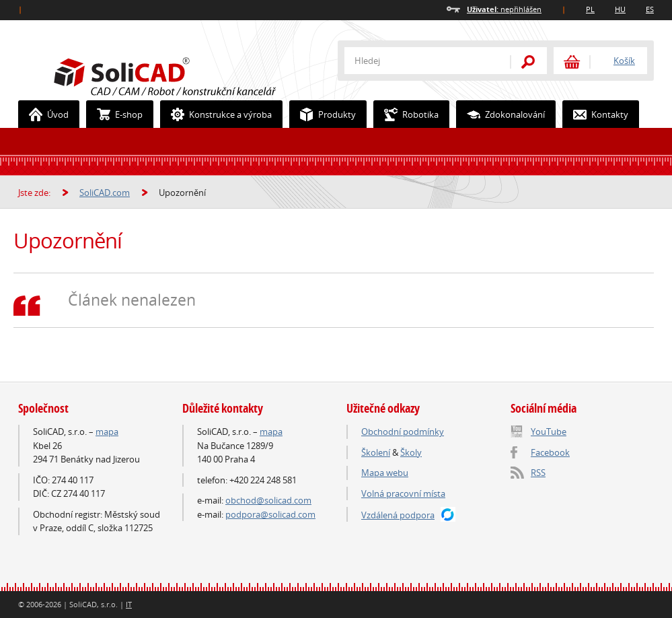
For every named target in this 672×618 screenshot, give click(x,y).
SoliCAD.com (186, 75)
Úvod (44, 114)
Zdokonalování (501, 114)
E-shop (115, 114)
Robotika (406, 114)
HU (620, 9)
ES (650, 9)
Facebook (550, 452)
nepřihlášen (504, 9)
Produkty (323, 114)
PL (590, 9)
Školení (376, 452)
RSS (538, 473)
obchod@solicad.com (268, 500)
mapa (107, 432)
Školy (411, 452)
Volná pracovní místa (403, 493)
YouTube (549, 432)
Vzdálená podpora (398, 515)
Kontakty (596, 114)
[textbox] (418, 61)
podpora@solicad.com (270, 514)
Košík (624, 61)
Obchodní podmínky (403, 432)
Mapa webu (385, 473)
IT (129, 604)
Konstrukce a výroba (216, 114)
